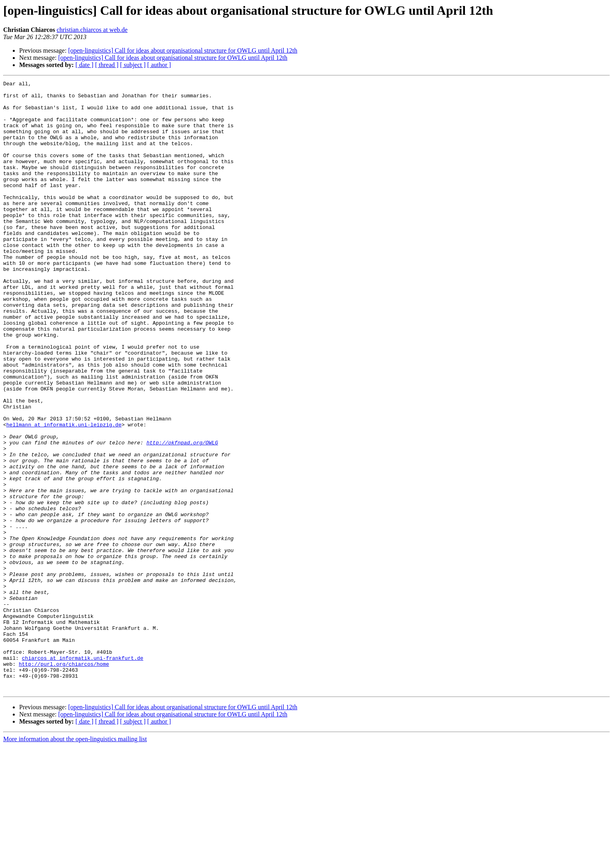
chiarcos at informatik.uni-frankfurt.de (83, 774)
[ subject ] (133, 65)
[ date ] (84, 65)
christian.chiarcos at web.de (92, 30)
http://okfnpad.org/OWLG (182, 515)
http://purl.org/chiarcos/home (64, 781)
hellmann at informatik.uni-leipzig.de (64, 494)
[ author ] (159, 65)
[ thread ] (107, 65)
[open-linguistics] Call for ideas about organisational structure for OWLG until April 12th (183, 50)
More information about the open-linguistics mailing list (75, 861)
